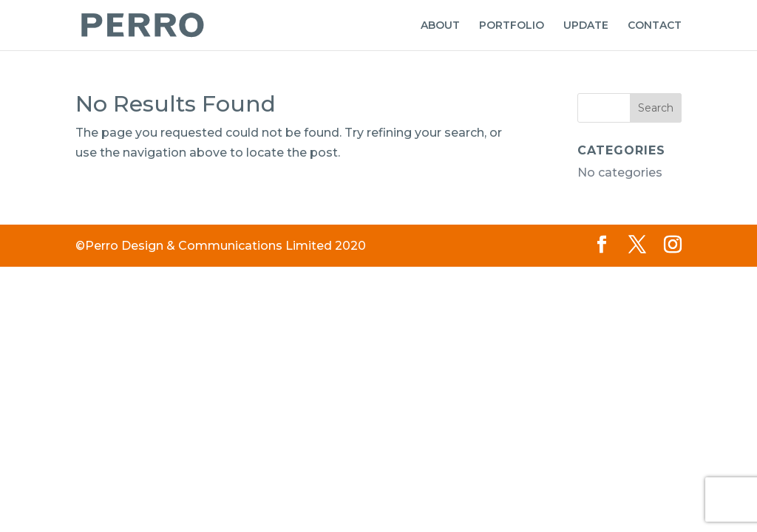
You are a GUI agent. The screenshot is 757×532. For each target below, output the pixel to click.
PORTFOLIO (512, 26)
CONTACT (655, 26)
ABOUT (440, 26)
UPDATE (586, 26)
